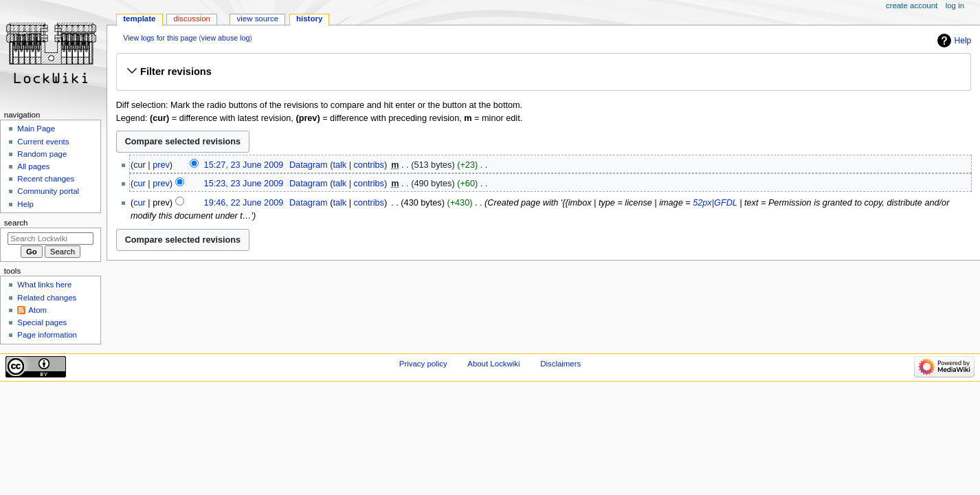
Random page (42, 154)
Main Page (36, 129)
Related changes (47, 298)
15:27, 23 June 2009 (244, 165)
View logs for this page (160, 38)
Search (16, 223)
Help (963, 41)
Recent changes (46, 179)
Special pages (42, 322)
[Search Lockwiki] (51, 239)
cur (140, 184)
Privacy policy (423, 364)
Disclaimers (560, 364)
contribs (369, 165)
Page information (47, 335)
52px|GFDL (715, 203)
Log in (955, 5)
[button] (543, 71)
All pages (33, 166)
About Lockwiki (493, 364)
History (309, 19)
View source (258, 19)
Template (139, 19)
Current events (43, 142)
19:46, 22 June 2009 (244, 203)
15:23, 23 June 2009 (244, 184)
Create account (912, 5)
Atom (37, 310)
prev (161, 165)
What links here (44, 285)
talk (339, 165)
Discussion (191, 19)
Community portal (48, 191)
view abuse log (226, 38)
